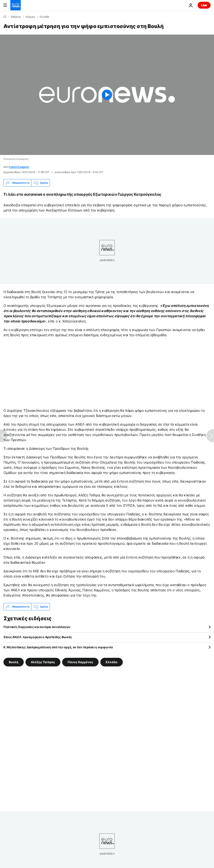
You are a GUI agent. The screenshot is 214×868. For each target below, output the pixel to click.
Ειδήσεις (16, 17)
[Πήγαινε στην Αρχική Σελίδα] (16, 5)
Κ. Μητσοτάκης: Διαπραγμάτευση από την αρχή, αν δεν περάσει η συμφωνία (58, 647)
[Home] (5, 17)
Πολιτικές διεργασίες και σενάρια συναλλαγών (37, 627)
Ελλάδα (44, 17)
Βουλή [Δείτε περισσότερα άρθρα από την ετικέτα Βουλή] (14, 662)
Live (204, 5)
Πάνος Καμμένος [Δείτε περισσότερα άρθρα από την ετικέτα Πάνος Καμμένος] (80, 662)
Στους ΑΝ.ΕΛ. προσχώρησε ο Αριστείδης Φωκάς (38, 637)
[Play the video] (107, 95)
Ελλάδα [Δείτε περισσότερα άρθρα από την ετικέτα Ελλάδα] (112, 662)
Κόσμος (30, 17)
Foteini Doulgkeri (19, 167)
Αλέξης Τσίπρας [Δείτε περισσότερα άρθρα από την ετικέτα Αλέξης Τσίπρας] (43, 662)
